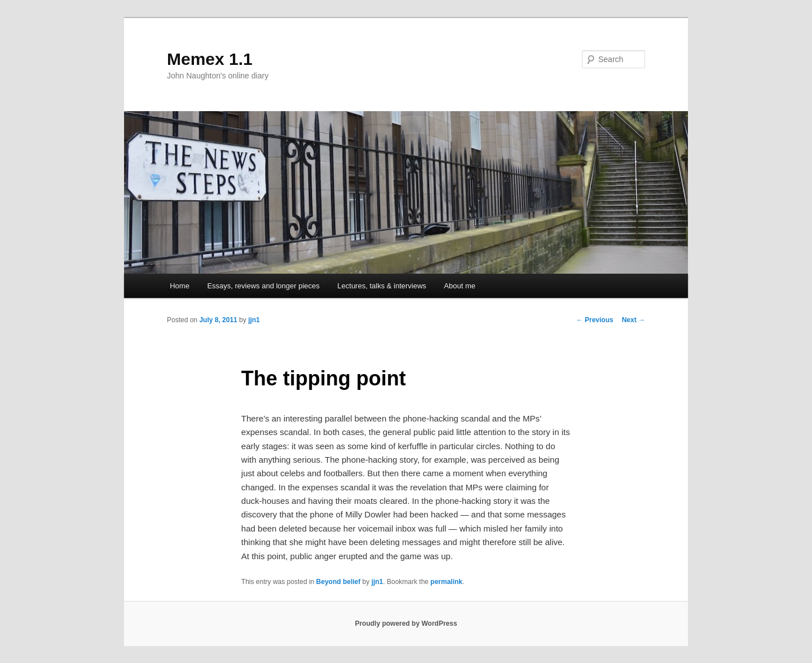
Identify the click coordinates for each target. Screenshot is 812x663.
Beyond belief (339, 582)
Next (634, 320)
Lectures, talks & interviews (382, 286)
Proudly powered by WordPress (406, 624)
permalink (446, 582)
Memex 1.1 (210, 59)
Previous (595, 320)
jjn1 (254, 320)
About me (460, 286)
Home (180, 286)
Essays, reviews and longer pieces (263, 286)
